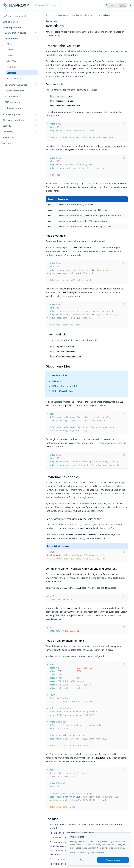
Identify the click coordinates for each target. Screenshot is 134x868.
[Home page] (16, 5)
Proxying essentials (79, 15)
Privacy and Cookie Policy (79, 853)
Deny (82, 860)
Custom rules (95, 15)
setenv (58, 854)
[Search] (116, 5)
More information (97, 853)
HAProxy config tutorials (60, 15)
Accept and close (113, 860)
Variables (106, 15)
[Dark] (130, 5)
